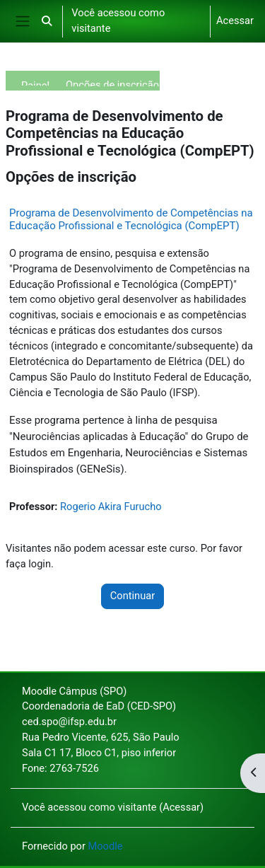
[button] (47, 21)
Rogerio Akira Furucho (111, 507)
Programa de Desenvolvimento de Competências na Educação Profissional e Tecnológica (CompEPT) (131, 219)
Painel (35, 82)
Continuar (132, 596)
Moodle (106, 846)
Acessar (235, 21)
